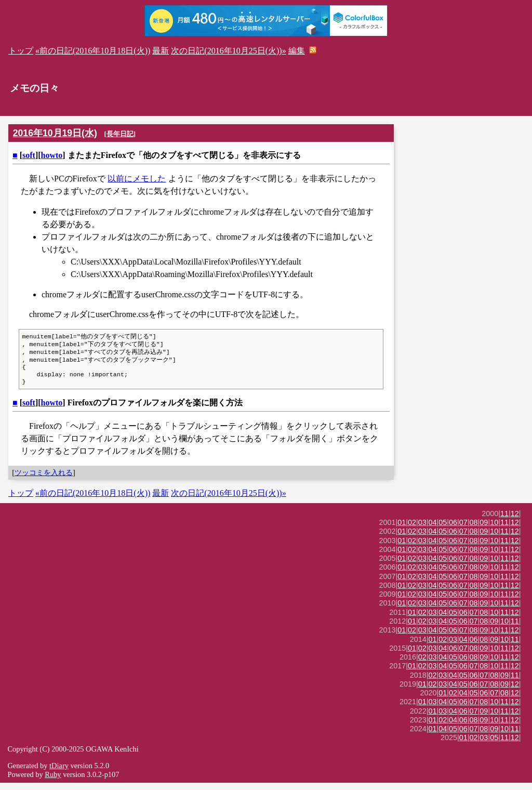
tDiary (59, 773)
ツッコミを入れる (44, 480)
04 (433, 530)
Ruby (53, 782)
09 (484, 530)
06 (453, 530)
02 (412, 530)
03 (422, 530)
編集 (297, 51)
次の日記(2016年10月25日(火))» (228, 51)
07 (463, 530)
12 (515, 521)
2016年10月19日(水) (55, 133)
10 (494, 530)
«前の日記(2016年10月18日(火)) (93, 51)
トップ (21, 51)
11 (504, 521)
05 (443, 530)
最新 (161, 51)
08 (474, 530)
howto (52, 155)
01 (402, 530)
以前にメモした (137, 179)
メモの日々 (35, 88)
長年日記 (120, 134)
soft (29, 155)
